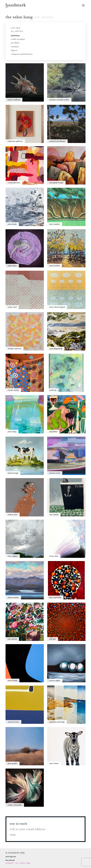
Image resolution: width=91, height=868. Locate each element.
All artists (17, 31)
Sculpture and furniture (22, 54)
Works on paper (18, 39)
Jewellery (15, 43)
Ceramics (15, 46)
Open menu (83, 5)
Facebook (10, 860)
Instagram (11, 856)
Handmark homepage (16, 5)
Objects (14, 50)
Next (13, 835)
